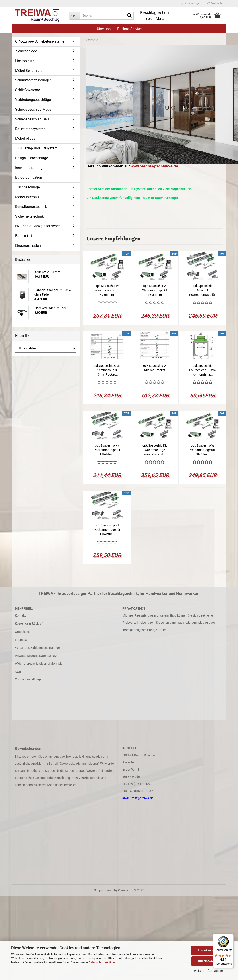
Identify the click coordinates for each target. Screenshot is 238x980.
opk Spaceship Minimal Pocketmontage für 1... (203, 290)
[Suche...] (74, 16)
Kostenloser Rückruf (29, 623)
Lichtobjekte (25, 61)
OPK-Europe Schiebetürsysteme (40, 41)
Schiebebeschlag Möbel (34, 109)
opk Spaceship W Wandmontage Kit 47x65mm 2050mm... (107, 290)
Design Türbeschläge (31, 158)
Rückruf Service (129, 29)
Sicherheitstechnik (29, 216)
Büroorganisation (29, 177)
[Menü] (231, 936)
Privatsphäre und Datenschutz (36, 656)
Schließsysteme (27, 90)
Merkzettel (215, 3)
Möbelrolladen (26, 138)
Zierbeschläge (26, 51)
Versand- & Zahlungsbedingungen (38, 648)
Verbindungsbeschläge (33, 100)
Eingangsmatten (28, 246)
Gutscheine (23, 632)
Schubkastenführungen (33, 80)
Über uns (104, 29)
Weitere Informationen (209, 971)
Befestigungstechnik (31, 207)
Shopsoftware (104, 890)
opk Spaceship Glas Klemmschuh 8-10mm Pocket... (107, 370)
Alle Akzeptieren (209, 950)
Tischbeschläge (27, 187)
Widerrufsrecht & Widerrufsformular (39, 664)
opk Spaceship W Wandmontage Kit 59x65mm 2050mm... (203, 450)
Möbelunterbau (27, 197)
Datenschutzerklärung (102, 962)
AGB (18, 672)
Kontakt (20, 615)
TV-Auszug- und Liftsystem (36, 148)
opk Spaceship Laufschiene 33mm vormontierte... (202, 370)
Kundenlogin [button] (191, 3)
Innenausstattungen (31, 168)
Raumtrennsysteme (30, 129)
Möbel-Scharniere (29, 71)
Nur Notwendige (209, 961)
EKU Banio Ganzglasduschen (38, 226)
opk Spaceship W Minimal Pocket (155, 368)
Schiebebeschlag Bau (32, 119)
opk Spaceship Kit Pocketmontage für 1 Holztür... (107, 450)
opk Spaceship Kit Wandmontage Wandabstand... (155, 450)
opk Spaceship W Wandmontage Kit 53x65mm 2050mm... (155, 290)
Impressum (23, 640)
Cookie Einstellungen (29, 679)
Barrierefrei (24, 236)
